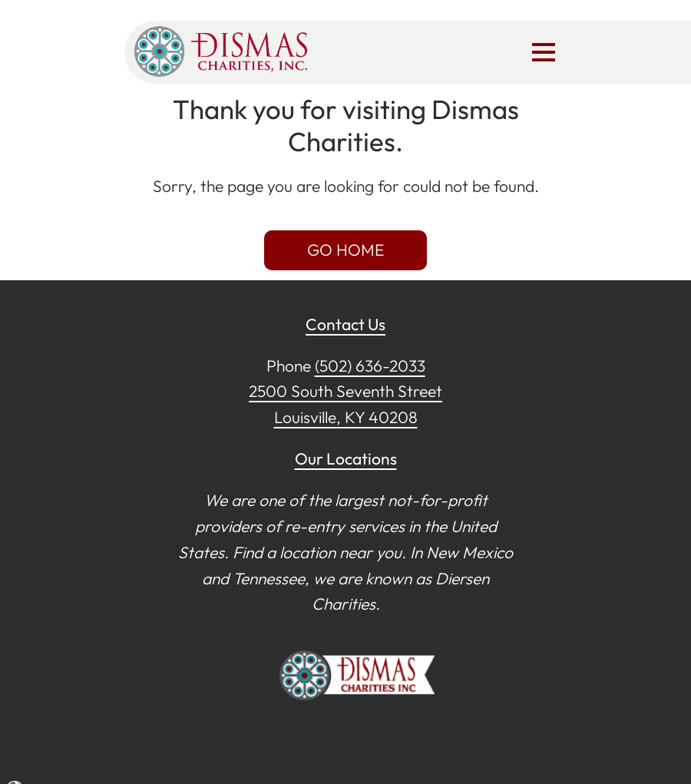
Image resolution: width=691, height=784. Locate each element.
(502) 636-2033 (370, 366)
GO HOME (345, 250)
